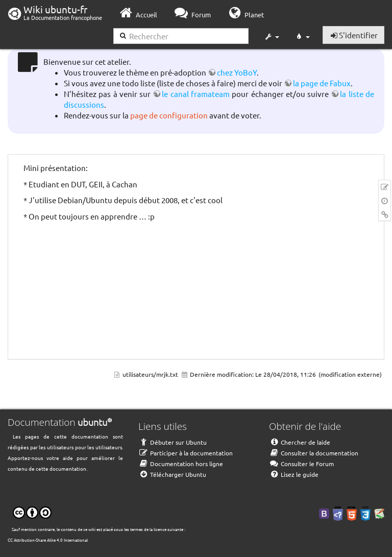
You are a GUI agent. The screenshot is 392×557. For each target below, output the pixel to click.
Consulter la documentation (314, 453)
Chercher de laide (300, 442)
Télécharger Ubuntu (172, 474)
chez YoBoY (237, 72)
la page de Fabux (322, 83)
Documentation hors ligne (181, 464)
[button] (272, 37)
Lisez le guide (294, 474)
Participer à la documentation (186, 453)
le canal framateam (196, 94)
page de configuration (169, 115)
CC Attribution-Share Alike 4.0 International (48, 540)
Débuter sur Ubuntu (173, 442)
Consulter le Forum (301, 464)
